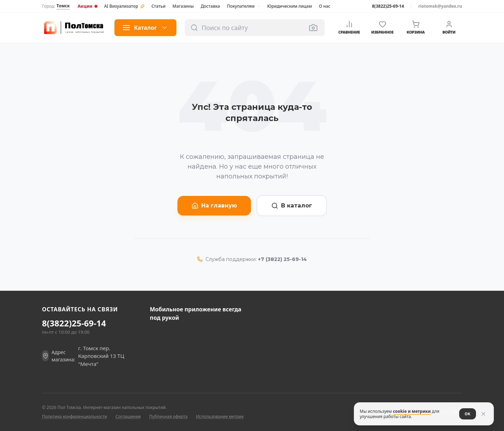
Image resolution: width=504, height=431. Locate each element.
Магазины (183, 6)
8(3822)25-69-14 (388, 6)
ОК (467, 414)
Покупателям (243, 6)
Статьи (159, 6)
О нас (325, 6)
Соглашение (128, 416)
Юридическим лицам (290, 6)
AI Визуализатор (124, 6)
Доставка (210, 6)
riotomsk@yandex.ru (440, 6)
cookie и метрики (411, 411)
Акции (88, 6)
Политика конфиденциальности (75, 416)
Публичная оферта (168, 416)
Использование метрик (220, 416)
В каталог (292, 206)
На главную (214, 206)
